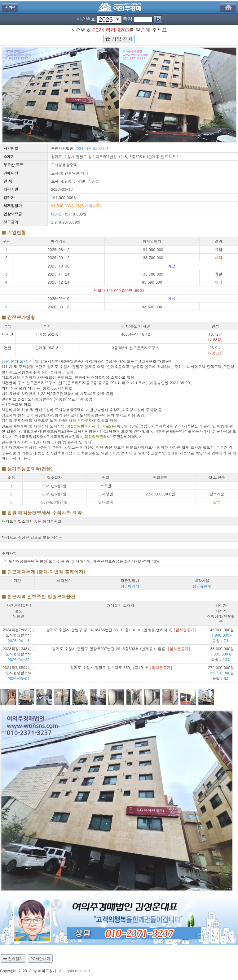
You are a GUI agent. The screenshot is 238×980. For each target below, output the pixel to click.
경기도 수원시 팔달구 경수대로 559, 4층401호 (121, 667)
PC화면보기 (40, 958)
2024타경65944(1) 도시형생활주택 (19, 670)
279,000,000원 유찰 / (221, 673)
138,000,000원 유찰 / (221, 654)
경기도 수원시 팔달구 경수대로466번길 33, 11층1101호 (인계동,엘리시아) (121, 630)
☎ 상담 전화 (119, 39)
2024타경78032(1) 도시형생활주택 (19, 632)
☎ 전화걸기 (13, 958)
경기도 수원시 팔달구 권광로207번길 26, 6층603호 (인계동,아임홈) (121, 649)
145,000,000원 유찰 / (221, 635)
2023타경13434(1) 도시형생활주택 (19, 651)
